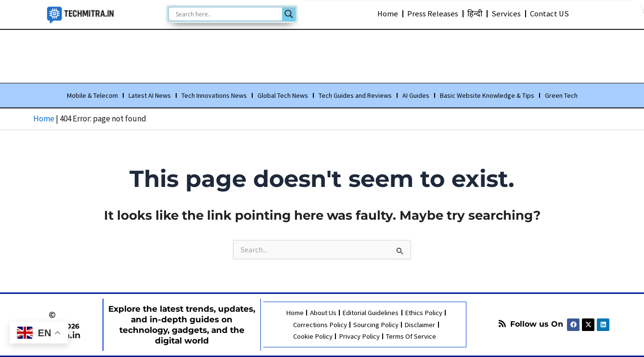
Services (506, 13)
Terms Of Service (411, 336)
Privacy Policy (359, 336)
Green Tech (561, 96)
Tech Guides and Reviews (355, 96)
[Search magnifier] (289, 14)
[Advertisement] (322, 54)
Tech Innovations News (214, 96)
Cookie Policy (313, 336)
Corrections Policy (320, 324)
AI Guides (416, 96)
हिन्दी (475, 13)
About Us (322, 313)
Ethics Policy (424, 313)
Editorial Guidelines (371, 313)
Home (387, 13)
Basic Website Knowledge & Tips (487, 96)
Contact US (550, 13)
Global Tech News (283, 96)
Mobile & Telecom (92, 96)
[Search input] (228, 14)
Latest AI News (150, 96)
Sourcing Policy (376, 324)
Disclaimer (420, 324)
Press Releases (433, 13)
